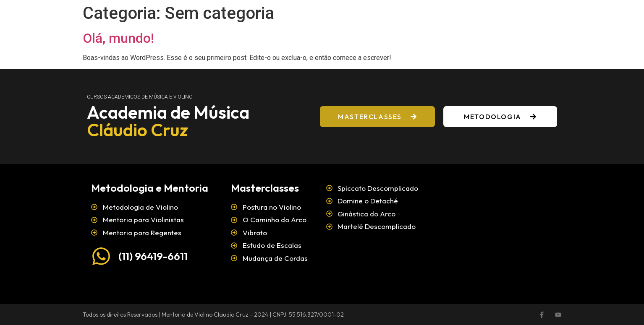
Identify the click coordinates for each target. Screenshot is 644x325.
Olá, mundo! (118, 38)
